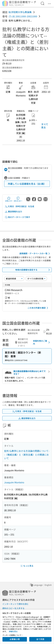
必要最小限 (15, 639)
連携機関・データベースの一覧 (35, 254)
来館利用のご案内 (42, 342)
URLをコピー (18, 199)
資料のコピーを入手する (13, 608)
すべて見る (45, 126)
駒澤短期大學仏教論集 (20, 12)
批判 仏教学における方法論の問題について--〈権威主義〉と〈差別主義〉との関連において (27, 454)
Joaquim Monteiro (14, 482)
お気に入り (9, 199)
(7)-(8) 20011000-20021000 (23, 16)
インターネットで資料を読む (15, 604)
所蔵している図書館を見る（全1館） (27, 184)
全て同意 (40, 639)
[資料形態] (36, 279)
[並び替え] (14, 279)
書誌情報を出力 (13, 212)
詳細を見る (13, 631)
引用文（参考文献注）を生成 (19, 206)
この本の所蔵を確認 (38, 308)
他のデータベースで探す (17, 217)
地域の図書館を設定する (33, 270)
